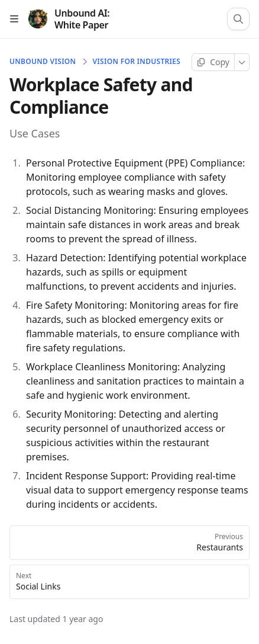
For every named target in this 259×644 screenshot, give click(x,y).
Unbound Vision (43, 62)
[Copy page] (213, 62)
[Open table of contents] (14, 19)
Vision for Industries (136, 62)
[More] (242, 62)
